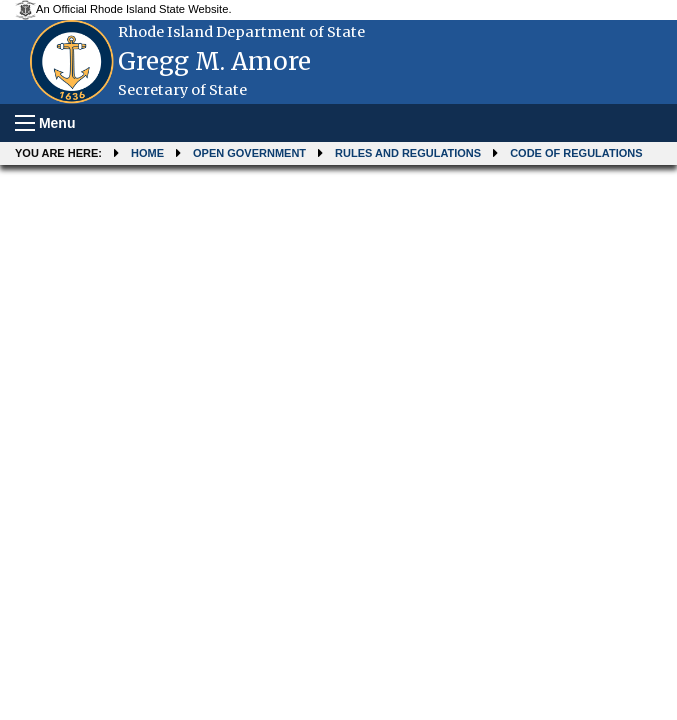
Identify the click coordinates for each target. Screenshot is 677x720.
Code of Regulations (576, 153)
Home (147, 153)
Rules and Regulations (408, 153)
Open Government (249, 153)
